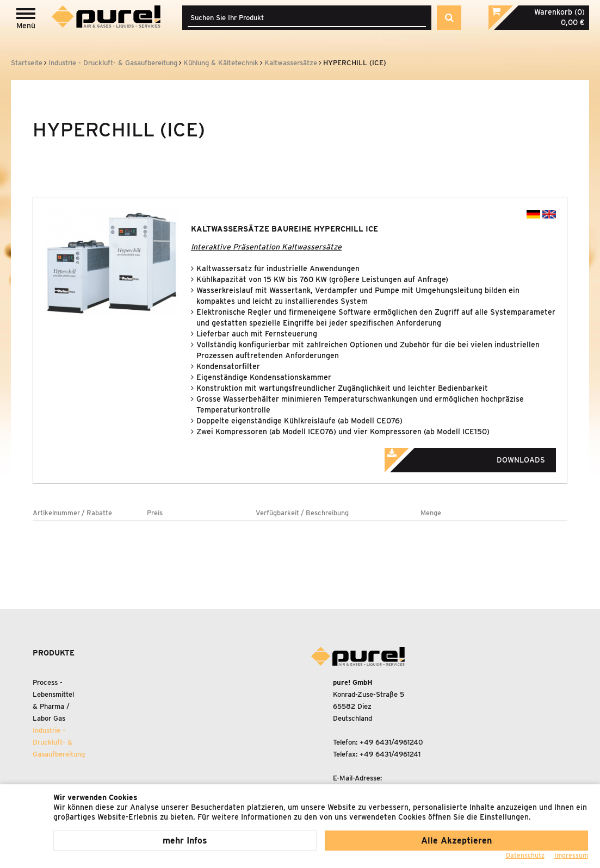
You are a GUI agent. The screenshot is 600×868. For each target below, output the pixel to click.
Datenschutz (525, 855)
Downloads (480, 457)
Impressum (571, 855)
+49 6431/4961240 (391, 742)
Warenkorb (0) (559, 12)
